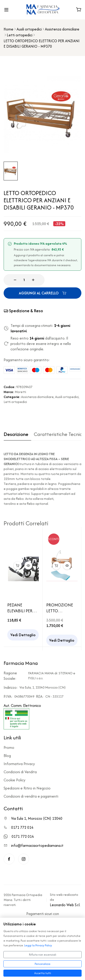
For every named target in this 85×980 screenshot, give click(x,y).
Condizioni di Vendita (20, 772)
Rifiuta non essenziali (43, 955)
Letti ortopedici (20, 35)
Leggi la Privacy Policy (38, 945)
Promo (9, 747)
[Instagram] (24, 859)
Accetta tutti (43, 973)
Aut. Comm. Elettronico (22, 716)
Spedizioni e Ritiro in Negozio (27, 788)
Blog (7, 756)
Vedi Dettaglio (23, 637)
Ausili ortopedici (29, 29)
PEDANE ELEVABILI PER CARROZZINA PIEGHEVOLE (20, 610)
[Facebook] (9, 859)
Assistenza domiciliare (62, 29)
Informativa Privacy (19, 764)
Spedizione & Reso (23, 311)
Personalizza (42, 964)
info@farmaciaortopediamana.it (37, 845)
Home (8, 29)
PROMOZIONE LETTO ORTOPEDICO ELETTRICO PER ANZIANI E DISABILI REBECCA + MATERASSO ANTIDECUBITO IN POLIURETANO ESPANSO (61, 610)
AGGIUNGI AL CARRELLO (43, 293)
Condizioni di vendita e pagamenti (31, 796)
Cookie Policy (15, 780)
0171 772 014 (22, 827)
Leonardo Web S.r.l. (65, 905)
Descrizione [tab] (16, 435)
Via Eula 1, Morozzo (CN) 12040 (37, 818)
